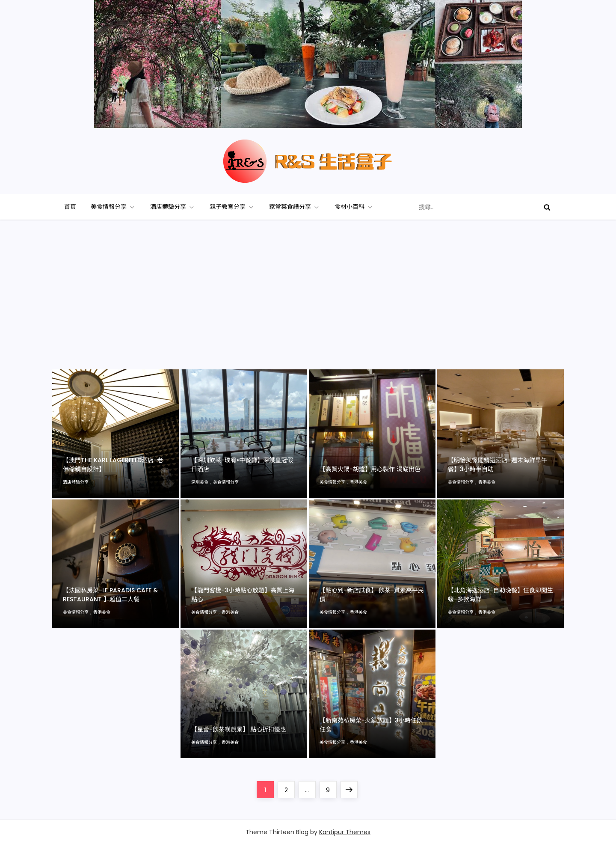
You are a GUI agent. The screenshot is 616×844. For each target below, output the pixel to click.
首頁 (70, 207)
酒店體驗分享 (173, 207)
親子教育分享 (232, 207)
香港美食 (358, 482)
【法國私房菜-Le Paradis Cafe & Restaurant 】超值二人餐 (110, 595)
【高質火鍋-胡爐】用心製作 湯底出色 (370, 469)
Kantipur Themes (345, 832)
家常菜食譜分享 (295, 207)
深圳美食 (200, 482)
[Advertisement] (308, 305)
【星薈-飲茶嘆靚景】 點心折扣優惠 (239, 729)
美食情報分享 (113, 207)
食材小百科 (354, 207)
